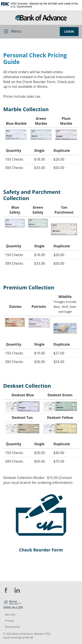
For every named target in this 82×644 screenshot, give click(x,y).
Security (10, 614)
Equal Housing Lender (17, 637)
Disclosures (12, 627)
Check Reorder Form (41, 550)
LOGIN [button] (69, 31)
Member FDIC (42, 634)
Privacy (10, 621)
